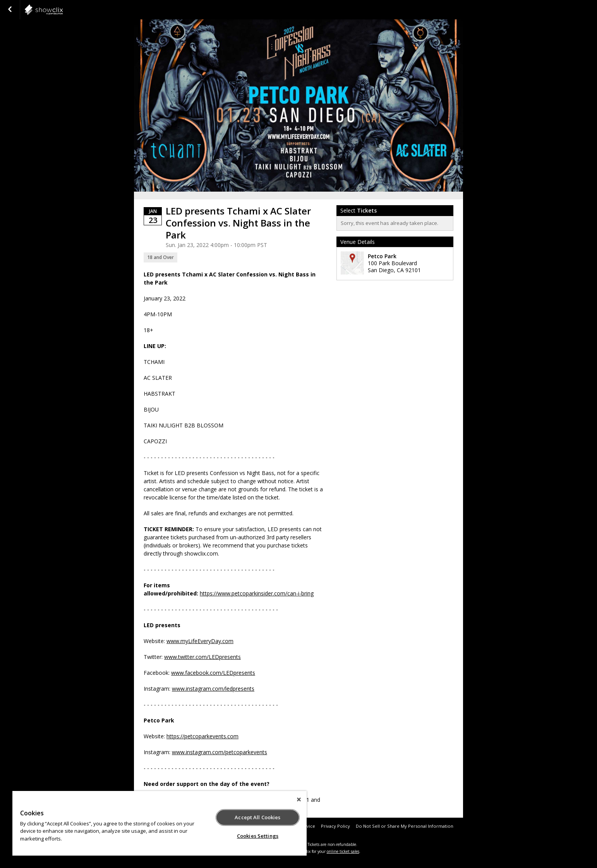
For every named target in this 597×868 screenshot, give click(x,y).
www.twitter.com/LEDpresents (202, 657)
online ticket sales (343, 851)
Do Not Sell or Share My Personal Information (405, 826)
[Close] (299, 799)
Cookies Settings (258, 836)
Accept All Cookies (257, 817)
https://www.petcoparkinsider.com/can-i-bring (257, 593)
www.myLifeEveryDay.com (200, 641)
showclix (63, 10)
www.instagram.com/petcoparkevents (220, 752)
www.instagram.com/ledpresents (213, 689)
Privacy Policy (335, 826)
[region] (160, 823)
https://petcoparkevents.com (202, 736)
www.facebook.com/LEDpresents (213, 673)
